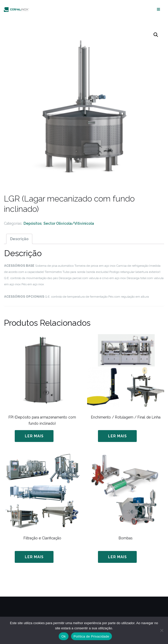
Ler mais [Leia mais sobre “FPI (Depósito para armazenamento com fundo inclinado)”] (34, 436)
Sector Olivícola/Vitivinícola (69, 223)
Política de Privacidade (91, 636)
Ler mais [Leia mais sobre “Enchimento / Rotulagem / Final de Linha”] (117, 436)
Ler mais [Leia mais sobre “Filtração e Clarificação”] (34, 557)
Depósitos (33, 223)
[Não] (162, 630)
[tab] (19, 239)
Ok (63, 636)
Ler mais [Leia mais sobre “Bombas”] (117, 557)
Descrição (19, 239)
